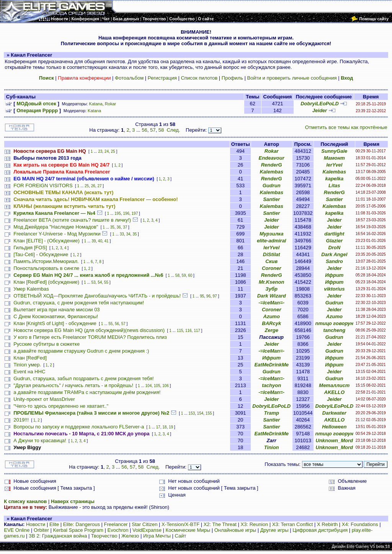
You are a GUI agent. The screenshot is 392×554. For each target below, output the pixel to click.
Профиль (232, 78)
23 (100, 151)
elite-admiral (272, 241)
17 (158, 427)
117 (197, 331)
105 (157, 386)
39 (94, 241)
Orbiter (41, 530)
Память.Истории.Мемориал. (46, 261)
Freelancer (116, 524)
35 (112, 227)
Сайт (181, 536)
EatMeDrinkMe (271, 365)
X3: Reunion (255, 524)
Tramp (271, 413)
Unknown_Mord (335, 440)
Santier (271, 199)
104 (149, 386)
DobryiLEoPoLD (320, 104)
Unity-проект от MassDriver (44, 399)
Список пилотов (199, 78)
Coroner (272, 268)
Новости (36, 524)
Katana (96, 104)
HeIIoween (334, 427)
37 (125, 227)
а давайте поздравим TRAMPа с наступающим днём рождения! (87, 392)
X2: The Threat (220, 524)
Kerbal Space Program (78, 530)
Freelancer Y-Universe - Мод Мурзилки (57, 234)
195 (118, 213)
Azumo (272, 316)
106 (166, 386)
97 (215, 296)
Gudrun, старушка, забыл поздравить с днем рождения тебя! (83, 378)
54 (100, 282)
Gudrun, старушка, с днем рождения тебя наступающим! (79, 303)
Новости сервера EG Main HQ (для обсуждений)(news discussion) (89, 330)
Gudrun (272, 185)
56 (144, 130)
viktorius (334, 289)
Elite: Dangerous (82, 524)
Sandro (334, 261)
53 (93, 282)
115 (180, 331)
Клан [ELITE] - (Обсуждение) (46, 241)
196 (126, 213)
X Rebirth (327, 524)
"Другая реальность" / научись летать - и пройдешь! (73, 385)
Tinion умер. (27, 365)
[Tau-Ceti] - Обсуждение (41, 254)
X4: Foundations (360, 524)
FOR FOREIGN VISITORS (43, 185)
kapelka (334, 179)
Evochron (118, 530)
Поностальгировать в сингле (46, 268)
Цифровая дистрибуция (320, 530)
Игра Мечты (157, 536)
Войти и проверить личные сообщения (292, 78)
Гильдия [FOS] (30, 248)
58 (161, 130)
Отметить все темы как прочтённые (346, 127)
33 (122, 234)
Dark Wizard (272, 296)
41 (107, 241)
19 (171, 427)
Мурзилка (272, 234)
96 (208, 296)
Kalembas (271, 172)
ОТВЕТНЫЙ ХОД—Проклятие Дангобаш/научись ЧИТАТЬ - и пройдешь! (97, 296)
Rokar (110, 104)
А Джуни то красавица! (40, 440)
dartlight (334, 234)
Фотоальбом (129, 78)
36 (118, 227)
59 (184, 275)
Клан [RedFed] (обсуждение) (46, 282)
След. (173, 130)
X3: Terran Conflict (293, 524)
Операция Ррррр (37, 110)
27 (99, 186)
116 (189, 331)
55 (106, 282)
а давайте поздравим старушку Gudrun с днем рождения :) (81, 351)
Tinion (272, 447)
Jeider (320, 110)
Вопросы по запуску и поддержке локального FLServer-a (79, 427)
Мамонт (334, 158)
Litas (334, 185)
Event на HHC (29, 372)
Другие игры (274, 530)
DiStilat (272, 254)
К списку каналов (25, 501)
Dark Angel (334, 254)
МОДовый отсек (36, 104)
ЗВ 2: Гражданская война (58, 536)
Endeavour (272, 158)
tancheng (334, 330)
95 (202, 296)
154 (200, 413)
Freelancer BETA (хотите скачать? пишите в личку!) (72, 220)
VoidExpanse (147, 530)
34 (128, 234)
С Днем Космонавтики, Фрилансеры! (56, 316)
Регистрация (162, 78)
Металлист (334, 385)
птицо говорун (334, 323)
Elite (54, 524)
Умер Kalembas (31, 289)
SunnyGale (334, 151)
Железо (130, 536)
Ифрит (334, 275)
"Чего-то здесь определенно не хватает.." (61, 406)
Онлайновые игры (235, 530)
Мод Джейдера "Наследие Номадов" (56, 227)
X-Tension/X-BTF (180, 524)
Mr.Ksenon (271, 282)
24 (107, 151)
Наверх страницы (73, 501)
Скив (271, 261)
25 (113, 151)
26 (93, 186)
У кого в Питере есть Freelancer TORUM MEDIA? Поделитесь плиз (90, 337)
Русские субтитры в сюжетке (47, 344)
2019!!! (21, 420)
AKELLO (334, 392)
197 (135, 213)
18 (164, 427)
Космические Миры (188, 530)
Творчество (104, 536)
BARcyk (271, 323)
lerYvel (334, 165)
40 (100, 241)
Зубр (271, 289)
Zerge (271, 330)
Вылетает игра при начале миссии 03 (56, 310)
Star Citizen (145, 524)
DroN (334, 248)
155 (209, 413)
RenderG (272, 165)
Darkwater (334, 413)
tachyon (271, 385)
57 (153, 130)
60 (190, 275)
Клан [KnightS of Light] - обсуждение (55, 323)
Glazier (334, 241)
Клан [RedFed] (30, 358)
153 (192, 413)
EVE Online (17, 530)
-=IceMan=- (271, 303)
